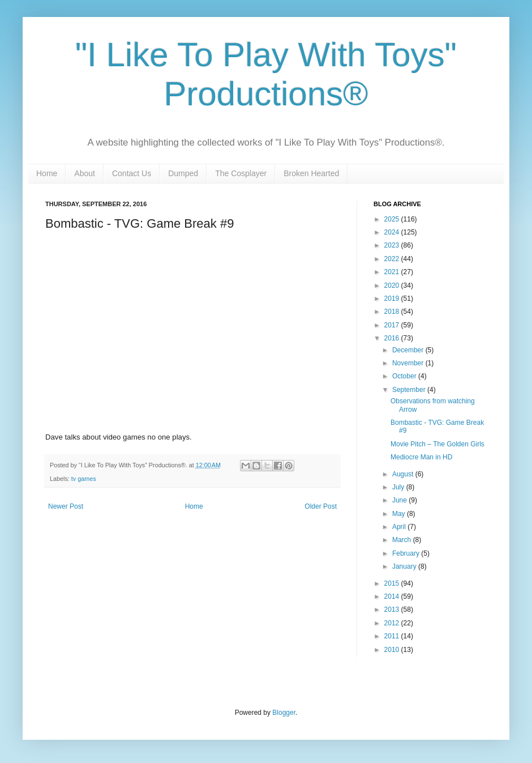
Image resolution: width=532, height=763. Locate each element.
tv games (84, 479)
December (409, 350)
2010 (393, 650)
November (409, 363)
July (399, 487)
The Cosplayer (241, 173)
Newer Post (66, 506)
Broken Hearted (311, 173)
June (400, 500)
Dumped (183, 173)
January (405, 566)
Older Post (321, 506)
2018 (393, 312)
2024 (393, 232)
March (403, 540)
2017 (393, 325)
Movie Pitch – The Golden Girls (437, 444)
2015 (393, 583)
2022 (393, 259)
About (85, 173)
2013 (393, 609)
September (410, 390)
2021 (393, 272)
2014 (393, 596)
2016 (393, 338)
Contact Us (132, 173)
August (404, 474)
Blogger (284, 713)
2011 (393, 636)
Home (47, 173)
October (405, 376)
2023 (393, 245)
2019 (393, 299)
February (407, 553)
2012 (393, 623)
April (400, 527)
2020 (393, 285)
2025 (393, 219)
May (400, 514)
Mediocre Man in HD (421, 457)
